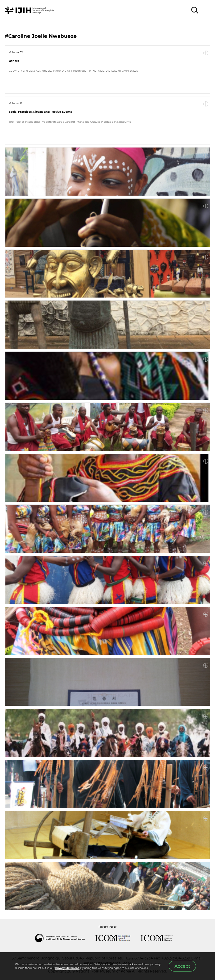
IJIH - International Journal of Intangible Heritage (30, 10)
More (206, 53)
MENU (206, 10)
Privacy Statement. (67, 968)
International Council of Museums (118, 938)
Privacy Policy (107, 927)
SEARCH (195, 10)
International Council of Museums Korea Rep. (161, 938)
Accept (182, 966)
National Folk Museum (65, 938)
